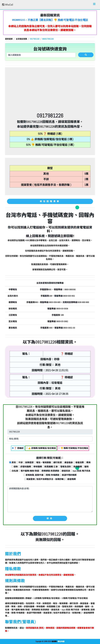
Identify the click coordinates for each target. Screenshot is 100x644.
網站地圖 (61, 641)
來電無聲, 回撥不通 (33, 475)
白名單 (14, 471)
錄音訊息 (65, 471)
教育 (87, 462)
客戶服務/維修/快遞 (29, 471)
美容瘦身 (68, 462)
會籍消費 (79, 462)
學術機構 (37, 467)
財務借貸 (28, 462)
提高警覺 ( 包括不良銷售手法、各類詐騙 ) (45, 479)
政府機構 (76, 467)
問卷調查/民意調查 (49, 471)
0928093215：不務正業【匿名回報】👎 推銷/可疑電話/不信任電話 (50, 20)
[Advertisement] (50, 93)
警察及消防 (65, 467)
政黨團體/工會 (50, 467)
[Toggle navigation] (94, 5)
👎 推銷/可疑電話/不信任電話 (73, 448)
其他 (13, 462)
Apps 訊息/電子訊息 (80, 471)
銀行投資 (57, 462)
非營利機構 (25, 467)
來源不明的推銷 (68, 475)
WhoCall (8, 5)
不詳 (19, 462)
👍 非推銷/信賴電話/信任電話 (41, 448)
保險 (15, 467)
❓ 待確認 (18, 448)
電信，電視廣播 (42, 462)
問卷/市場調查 (51, 475)
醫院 (85, 467)
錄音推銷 (71, 479)
